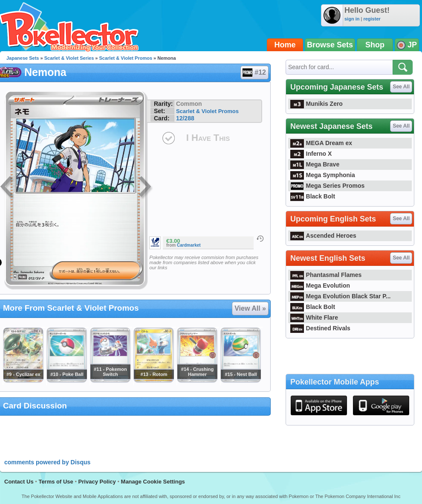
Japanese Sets (23, 58)
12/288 (185, 118)
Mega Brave (315, 164)
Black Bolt (313, 196)
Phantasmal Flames (326, 275)
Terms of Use (56, 482)
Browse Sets (330, 45)
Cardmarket (189, 245)
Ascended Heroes (323, 236)
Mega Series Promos (327, 186)
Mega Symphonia (323, 175)
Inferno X (311, 154)
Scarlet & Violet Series (69, 58)
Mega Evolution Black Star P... (341, 296)
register (372, 19)
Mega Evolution (320, 286)
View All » (250, 308)
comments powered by (47, 462)
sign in (352, 19)
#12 (254, 73)
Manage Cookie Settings (153, 482)
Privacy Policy (97, 482)
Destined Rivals (320, 328)
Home (285, 45)
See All (401, 87)
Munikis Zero (316, 104)
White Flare (314, 318)
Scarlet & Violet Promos (126, 58)
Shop (375, 45)
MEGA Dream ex (321, 143)
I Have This (208, 138)
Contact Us (19, 482)
